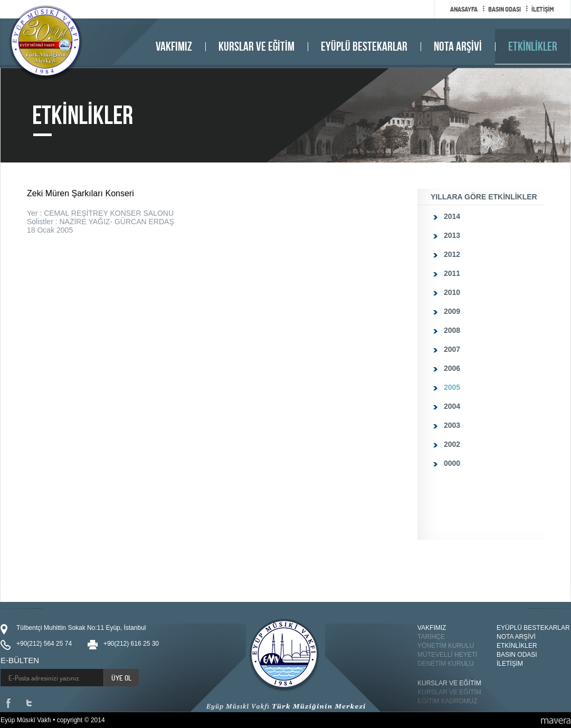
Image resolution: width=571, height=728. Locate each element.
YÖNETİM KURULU (446, 646)
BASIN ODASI (505, 9)
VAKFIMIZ (174, 46)
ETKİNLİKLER (533, 46)
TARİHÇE (431, 637)
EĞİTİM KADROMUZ (447, 701)
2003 (452, 425)
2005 (452, 387)
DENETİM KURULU (446, 664)
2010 (452, 292)
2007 (452, 349)
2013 (452, 235)
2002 (452, 444)
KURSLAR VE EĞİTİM (256, 46)
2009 (452, 311)
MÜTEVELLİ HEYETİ (447, 655)
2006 (452, 368)
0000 (452, 463)
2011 (452, 273)
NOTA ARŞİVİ (458, 46)
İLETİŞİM (543, 9)
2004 (452, 406)
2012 (452, 254)
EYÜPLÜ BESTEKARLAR (364, 46)
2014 (452, 216)
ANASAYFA (464, 9)
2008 (452, 330)
